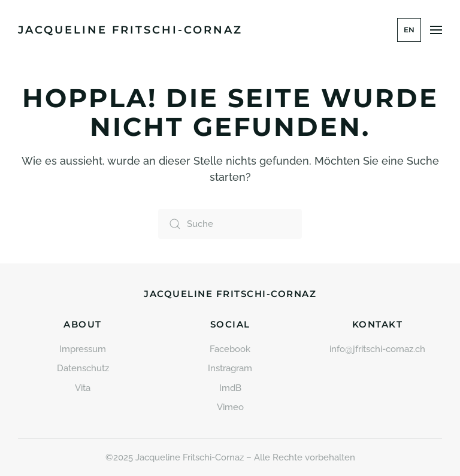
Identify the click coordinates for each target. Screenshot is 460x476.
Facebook (230, 349)
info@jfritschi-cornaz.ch (377, 349)
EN (409, 30)
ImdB (230, 388)
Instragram (230, 368)
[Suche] (230, 224)
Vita (83, 388)
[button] (436, 30)
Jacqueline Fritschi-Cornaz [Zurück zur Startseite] (130, 30)
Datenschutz (83, 368)
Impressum (83, 349)
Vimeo (230, 407)
